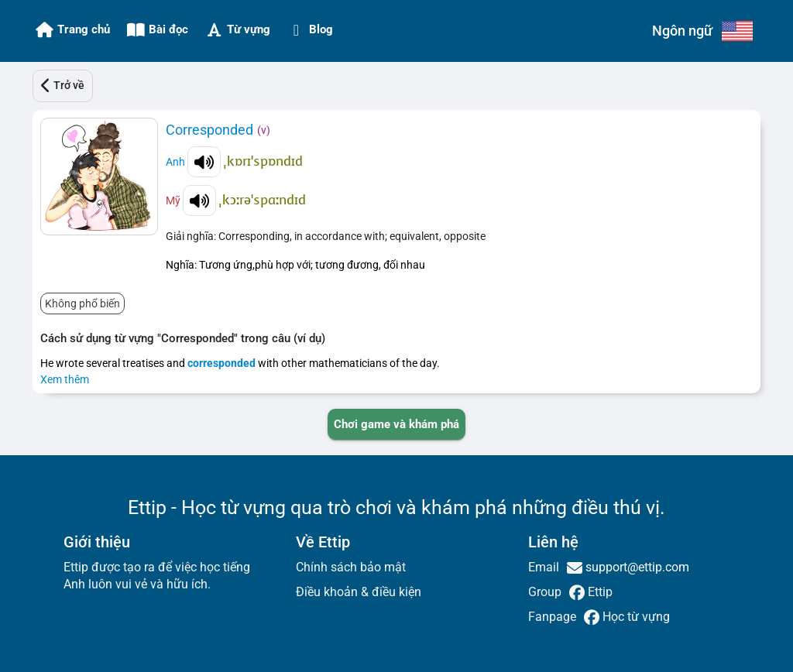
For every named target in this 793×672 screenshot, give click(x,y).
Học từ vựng (635, 617)
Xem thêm (65, 379)
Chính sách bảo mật (351, 567)
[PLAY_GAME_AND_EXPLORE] (396, 424)
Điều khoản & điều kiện (359, 592)
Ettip (599, 592)
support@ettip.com (636, 567)
